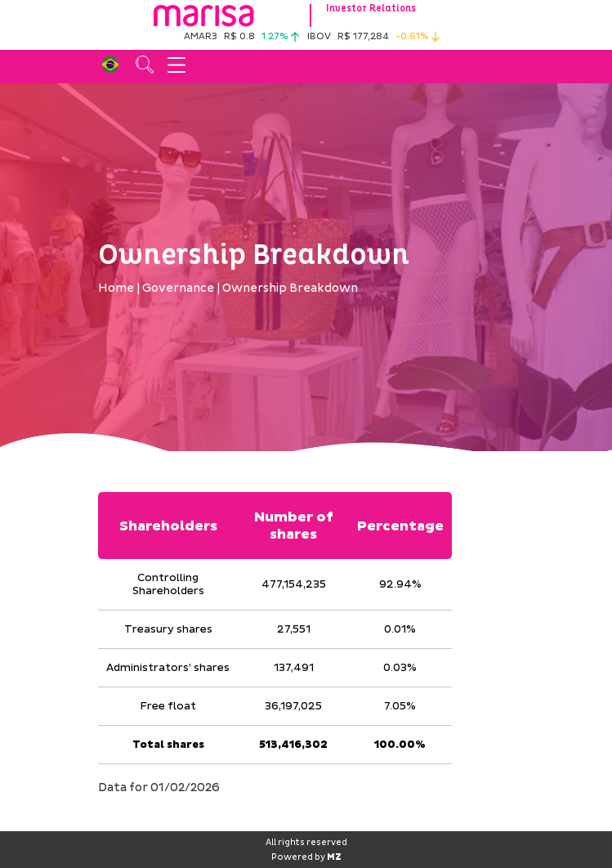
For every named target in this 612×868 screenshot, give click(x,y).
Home (116, 288)
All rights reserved (306, 843)
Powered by (306, 857)
